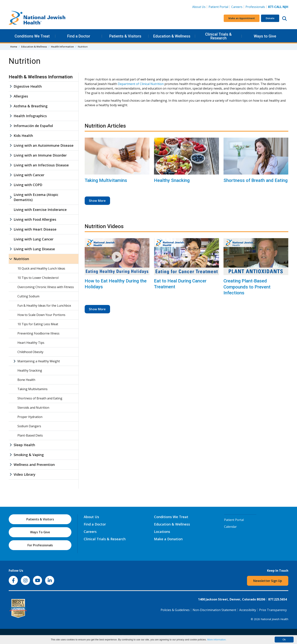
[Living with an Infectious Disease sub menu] (11, 165)
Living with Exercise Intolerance (40, 210)
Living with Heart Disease (35, 229)
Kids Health (23, 136)
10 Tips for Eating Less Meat (38, 324)
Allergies (21, 96)
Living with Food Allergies (35, 219)
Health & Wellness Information (41, 77)
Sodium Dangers (29, 426)
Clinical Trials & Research (218, 36)
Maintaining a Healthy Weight (39, 361)
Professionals (255, 7)
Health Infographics (30, 116)
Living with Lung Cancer (34, 239)
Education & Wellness (172, 36)
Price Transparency (273, 610)
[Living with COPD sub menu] (11, 185)
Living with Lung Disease (34, 249)
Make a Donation (168, 539)
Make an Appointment (242, 18)
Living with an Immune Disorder (40, 155)
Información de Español (33, 126)
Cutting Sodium (28, 296)
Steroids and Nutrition (33, 408)
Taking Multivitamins (106, 180)
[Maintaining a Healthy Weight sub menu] (14, 361)
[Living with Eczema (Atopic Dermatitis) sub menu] (11, 197)
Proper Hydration (30, 417)
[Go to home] (37, 18)
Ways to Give (265, 36)
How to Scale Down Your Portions (41, 315)
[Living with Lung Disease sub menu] (11, 249)
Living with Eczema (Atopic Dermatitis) (36, 197)
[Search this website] (284, 18)
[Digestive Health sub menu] (11, 86)
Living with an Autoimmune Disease (44, 145)
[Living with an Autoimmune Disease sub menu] (11, 145)
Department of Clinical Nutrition (141, 84)
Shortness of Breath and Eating (256, 180)
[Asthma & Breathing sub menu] (11, 106)
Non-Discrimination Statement (214, 610)
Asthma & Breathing (31, 106)
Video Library (25, 474)
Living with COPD (28, 185)
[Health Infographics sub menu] (11, 116)
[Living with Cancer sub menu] (11, 175)
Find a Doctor (79, 36)
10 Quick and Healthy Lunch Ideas (41, 268)
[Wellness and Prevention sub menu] (11, 465)
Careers (238, 7)
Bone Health (26, 380)
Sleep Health (24, 445)
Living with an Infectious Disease (41, 165)
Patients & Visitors (125, 36)
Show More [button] (97, 201)
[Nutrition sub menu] (11, 259)
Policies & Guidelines (175, 610)
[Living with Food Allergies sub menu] (11, 219)
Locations (162, 532)
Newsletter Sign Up (268, 581)
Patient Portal (218, 7)
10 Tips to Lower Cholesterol (38, 278)
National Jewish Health (274, 619)
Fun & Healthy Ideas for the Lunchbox (44, 306)
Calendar (230, 527)
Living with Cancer (29, 175)
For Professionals (40, 545)
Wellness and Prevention (34, 465)
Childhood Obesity (30, 352)
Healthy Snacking (172, 180)
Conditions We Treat (32, 36)
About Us (199, 7)
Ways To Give (40, 532)
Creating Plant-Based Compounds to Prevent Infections (247, 287)
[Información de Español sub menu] (11, 126)
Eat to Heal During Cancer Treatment (180, 284)
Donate (270, 18)
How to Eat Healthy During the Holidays (116, 284)
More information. (217, 640)
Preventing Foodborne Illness (38, 333)
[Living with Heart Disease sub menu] (11, 229)
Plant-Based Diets (30, 435)
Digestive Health (28, 86)
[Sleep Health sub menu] (11, 445)
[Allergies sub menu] (11, 96)
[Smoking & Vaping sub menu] (11, 455)
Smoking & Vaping (29, 455)
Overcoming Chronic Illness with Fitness (46, 287)
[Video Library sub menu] (11, 474)
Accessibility (248, 610)
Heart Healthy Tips (31, 343)
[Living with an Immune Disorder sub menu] (11, 155)
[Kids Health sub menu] (11, 136)
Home (14, 47)
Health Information (62, 47)
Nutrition (21, 259)
